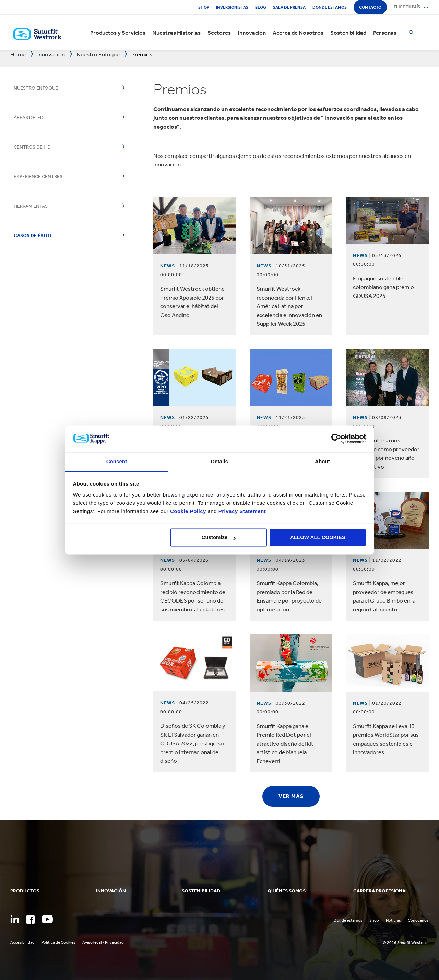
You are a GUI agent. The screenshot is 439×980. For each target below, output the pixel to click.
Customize (219, 538)
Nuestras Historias (176, 33)
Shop (204, 7)
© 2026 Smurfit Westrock (406, 943)
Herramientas (31, 206)
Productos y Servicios (118, 33)
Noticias (393, 920)
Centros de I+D (32, 147)
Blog (261, 7)
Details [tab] (219, 461)
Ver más (291, 796)
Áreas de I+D (29, 118)
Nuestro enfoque (36, 88)
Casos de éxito (33, 236)
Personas (385, 33)
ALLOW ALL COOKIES (318, 538)
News (168, 266)
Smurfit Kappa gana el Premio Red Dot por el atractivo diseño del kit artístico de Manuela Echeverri (285, 744)
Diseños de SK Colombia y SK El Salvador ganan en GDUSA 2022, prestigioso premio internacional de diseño (193, 743)
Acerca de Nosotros (298, 33)
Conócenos (418, 920)
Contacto (370, 7)
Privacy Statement (241, 511)
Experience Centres (38, 177)
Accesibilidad (22, 942)
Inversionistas (232, 7)
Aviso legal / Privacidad (103, 942)
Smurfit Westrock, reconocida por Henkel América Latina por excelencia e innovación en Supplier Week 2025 (289, 306)
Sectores (219, 33)
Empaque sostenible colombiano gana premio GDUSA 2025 (383, 287)
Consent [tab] (117, 461)
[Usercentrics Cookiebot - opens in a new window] (336, 439)
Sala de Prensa (289, 7)
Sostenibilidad (348, 33)
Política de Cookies (58, 942)
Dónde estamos (330, 7)
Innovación (252, 33)
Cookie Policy (188, 511)
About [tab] (322, 461)
